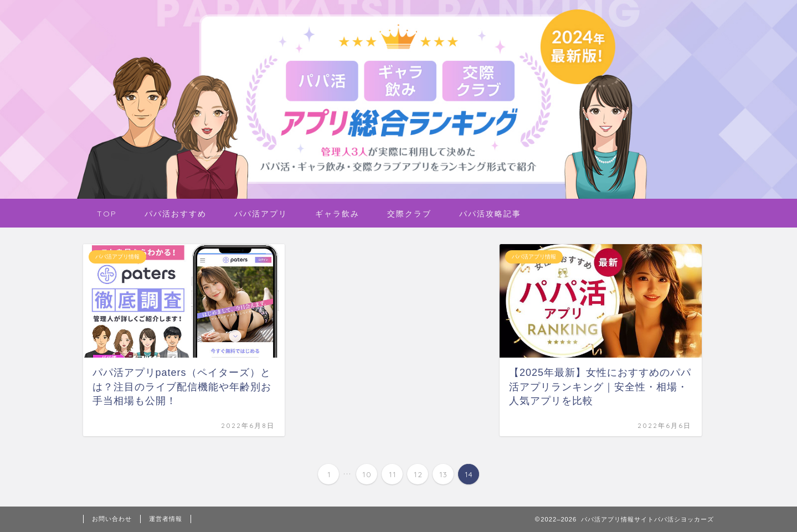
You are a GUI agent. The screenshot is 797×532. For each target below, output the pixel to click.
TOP (107, 214)
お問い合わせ (112, 519)
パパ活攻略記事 (490, 214)
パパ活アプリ (261, 214)
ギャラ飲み (337, 214)
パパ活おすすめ (176, 214)
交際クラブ (409, 214)
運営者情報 (166, 519)
